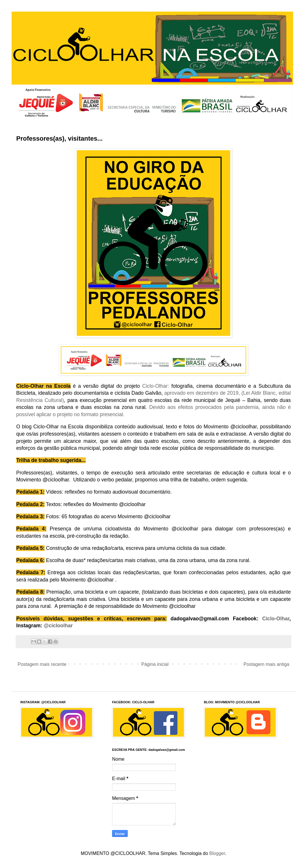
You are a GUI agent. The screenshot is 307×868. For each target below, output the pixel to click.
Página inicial (155, 664)
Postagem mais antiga (266, 664)
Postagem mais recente (42, 664)
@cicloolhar (58, 626)
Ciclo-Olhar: (156, 386)
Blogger (217, 853)
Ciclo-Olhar (276, 619)
